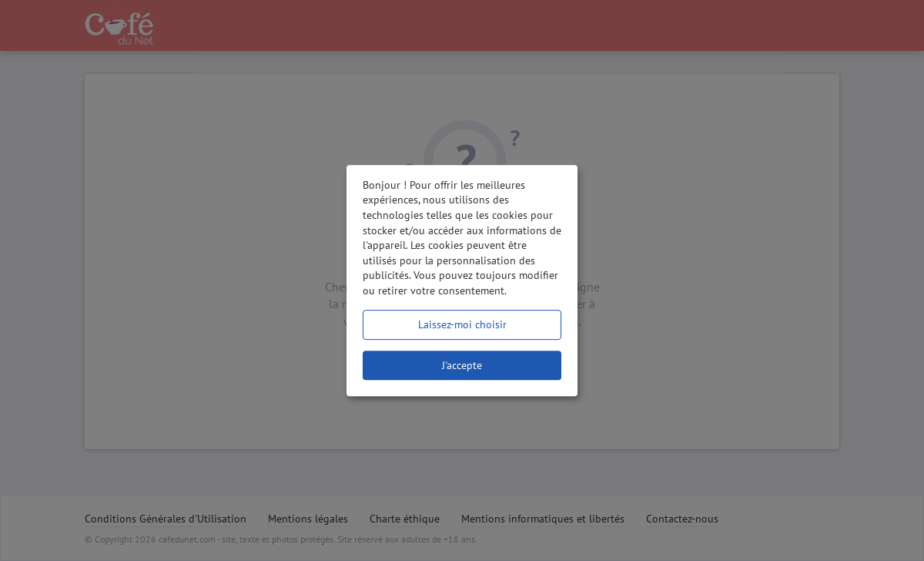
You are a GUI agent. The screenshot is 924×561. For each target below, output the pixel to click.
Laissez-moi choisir (462, 324)
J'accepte (462, 365)
